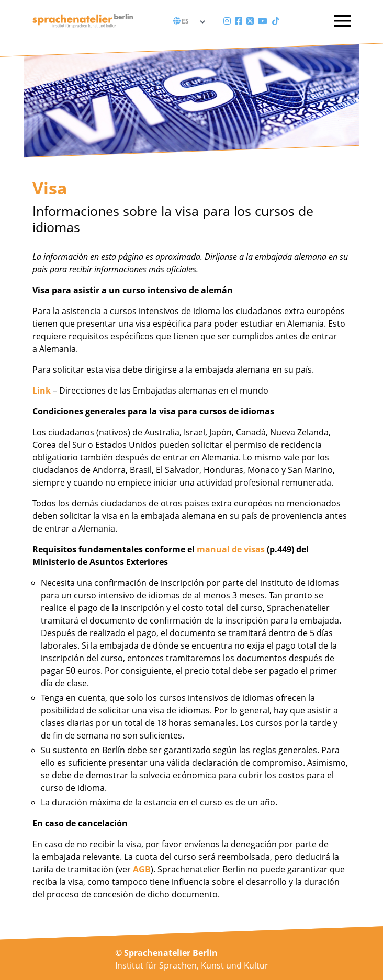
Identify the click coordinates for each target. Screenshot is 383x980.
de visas (247, 549)
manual (213, 549)
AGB (142, 869)
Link (42, 390)
